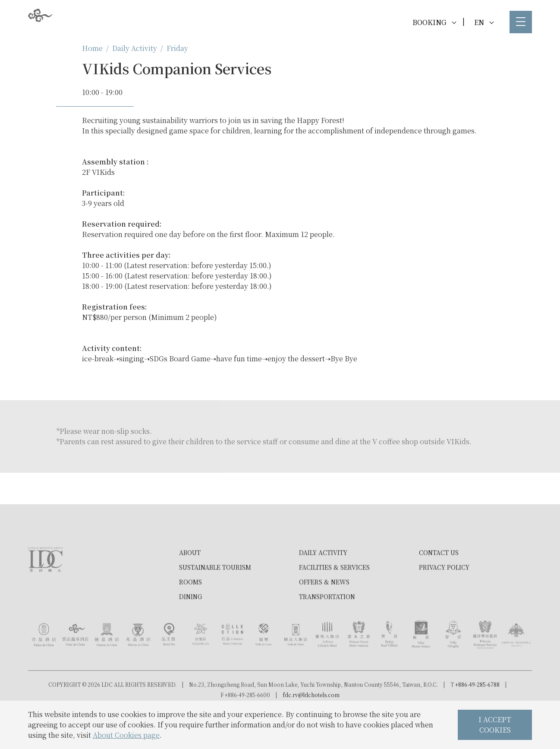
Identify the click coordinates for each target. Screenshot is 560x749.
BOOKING (434, 22)
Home (92, 48)
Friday (177, 48)
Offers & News (324, 611)
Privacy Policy (444, 597)
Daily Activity (135, 48)
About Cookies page (126, 735)
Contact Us (439, 582)
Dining (190, 626)
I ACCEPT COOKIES (495, 725)
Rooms (190, 611)
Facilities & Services (334, 597)
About (190, 582)
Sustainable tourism (215, 597)
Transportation (327, 626)
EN (484, 22)
